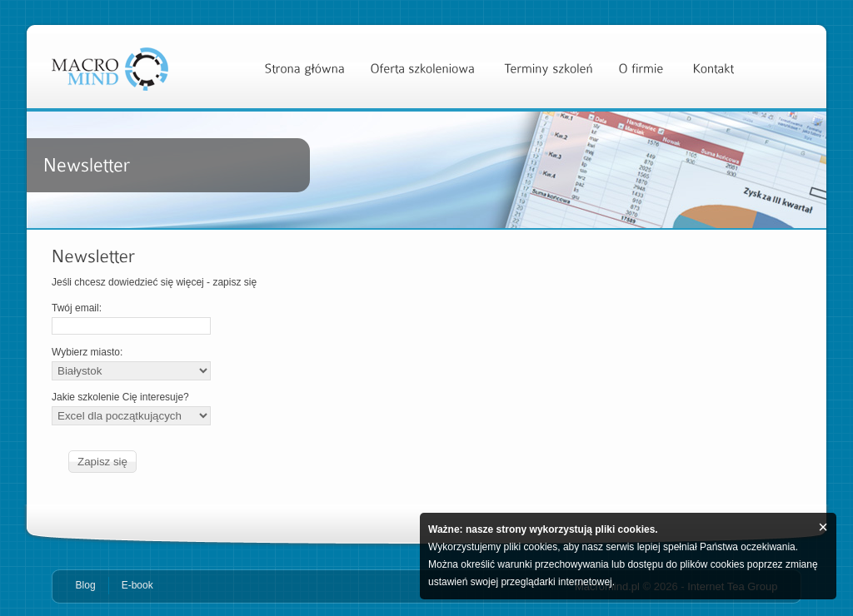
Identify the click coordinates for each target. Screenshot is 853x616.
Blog (86, 585)
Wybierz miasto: (131, 363)
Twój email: (131, 318)
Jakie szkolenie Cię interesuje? (131, 408)
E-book (137, 585)
